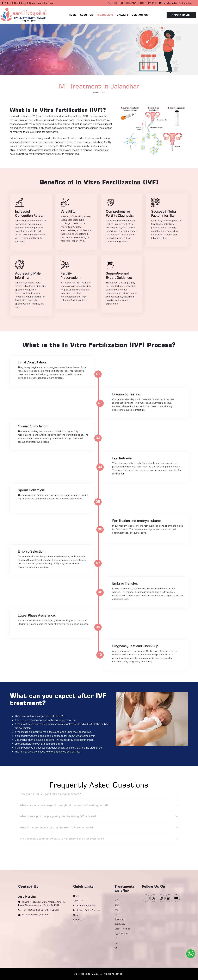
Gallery (123, 15)
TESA (117, 914)
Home (73, 15)
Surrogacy (120, 924)
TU (116, 943)
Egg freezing (121, 933)
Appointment (181, 15)
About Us (86, 15)
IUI (116, 938)
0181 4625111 (147, 3)
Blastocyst (120, 919)
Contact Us (140, 15)
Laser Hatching (122, 929)
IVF (116, 900)
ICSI (117, 905)
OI (116, 948)
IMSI (117, 910)
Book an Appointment (84, 906)
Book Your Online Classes (87, 910)
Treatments (105, 15)
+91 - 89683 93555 (124, 3)
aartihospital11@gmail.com (178, 3)
